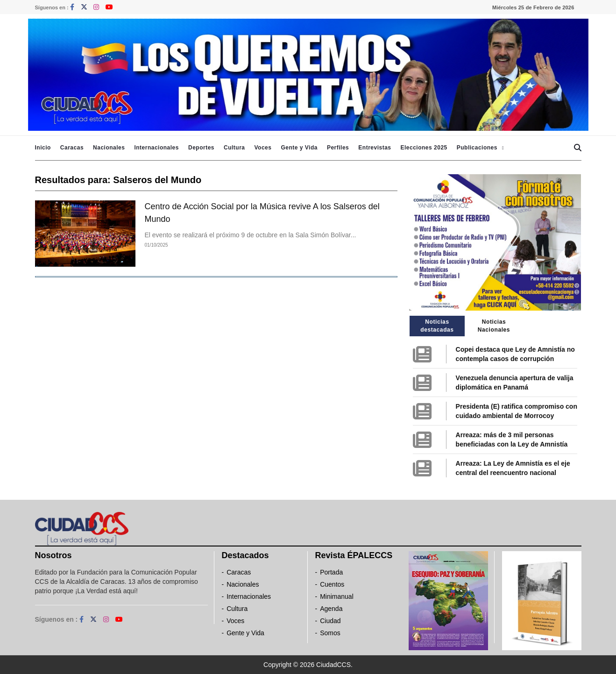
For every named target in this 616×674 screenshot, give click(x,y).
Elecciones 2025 (424, 148)
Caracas (72, 148)
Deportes (201, 148)
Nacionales (109, 148)
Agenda (331, 609)
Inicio (43, 148)
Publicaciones (477, 148)
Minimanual (337, 596)
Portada (331, 572)
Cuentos (332, 584)
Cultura (234, 148)
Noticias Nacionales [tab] (494, 326)
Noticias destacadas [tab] (437, 326)
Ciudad (330, 621)
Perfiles (338, 148)
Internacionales (156, 148)
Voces (263, 148)
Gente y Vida (299, 148)
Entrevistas (375, 148)
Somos (330, 633)
